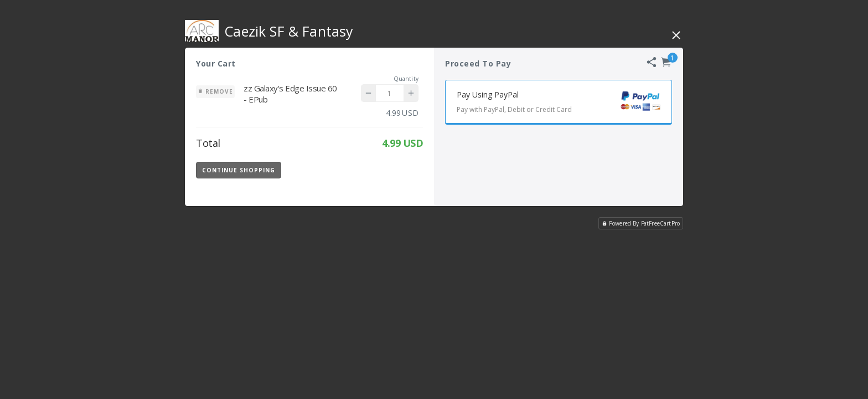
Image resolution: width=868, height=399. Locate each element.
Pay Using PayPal (564, 103)
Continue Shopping (239, 170)
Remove (215, 91)
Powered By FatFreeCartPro (641, 223)
